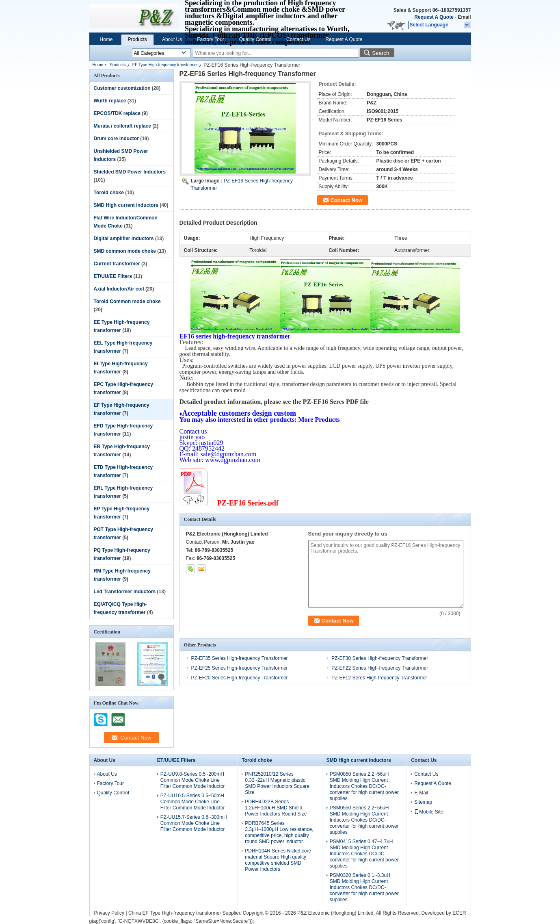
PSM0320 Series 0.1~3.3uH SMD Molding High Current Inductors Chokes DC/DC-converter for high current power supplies (364, 887)
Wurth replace (110, 101)
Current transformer (117, 264)
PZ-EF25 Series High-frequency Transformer (240, 668)
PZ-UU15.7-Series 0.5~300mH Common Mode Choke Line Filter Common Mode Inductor (194, 823)
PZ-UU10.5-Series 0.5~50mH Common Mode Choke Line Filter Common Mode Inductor (193, 802)
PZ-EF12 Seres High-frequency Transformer (379, 678)
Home (106, 39)
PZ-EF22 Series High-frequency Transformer (380, 668)
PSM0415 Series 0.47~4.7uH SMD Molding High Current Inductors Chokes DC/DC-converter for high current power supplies (364, 854)
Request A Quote (434, 17)
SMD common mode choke (125, 251)
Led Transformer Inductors (125, 592)
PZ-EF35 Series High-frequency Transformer (240, 658)
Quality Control (255, 39)
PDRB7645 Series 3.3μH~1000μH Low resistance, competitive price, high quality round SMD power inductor (279, 832)
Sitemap (423, 802)
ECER (459, 913)
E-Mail (421, 793)
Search (381, 53)
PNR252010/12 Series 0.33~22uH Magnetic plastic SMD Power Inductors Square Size (277, 783)
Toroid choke (109, 193)
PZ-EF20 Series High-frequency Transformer (240, 678)
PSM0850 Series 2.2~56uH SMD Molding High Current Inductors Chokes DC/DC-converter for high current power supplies (364, 786)
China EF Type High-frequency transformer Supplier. (186, 913)
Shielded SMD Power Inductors (130, 172)
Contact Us (298, 39)
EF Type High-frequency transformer (165, 65)
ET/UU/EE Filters (113, 276)
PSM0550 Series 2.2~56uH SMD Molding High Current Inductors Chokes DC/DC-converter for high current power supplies (364, 820)
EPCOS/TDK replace (117, 113)
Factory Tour (210, 39)
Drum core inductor (116, 139)
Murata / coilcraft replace (122, 126)
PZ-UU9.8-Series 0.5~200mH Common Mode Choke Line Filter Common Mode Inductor (193, 780)
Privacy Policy (109, 913)
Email (464, 17)
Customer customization (122, 88)
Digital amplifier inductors (124, 239)
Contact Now (347, 200)
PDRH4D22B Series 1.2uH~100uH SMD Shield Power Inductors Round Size (276, 808)
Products (137, 39)
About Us (172, 39)
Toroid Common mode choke (127, 301)
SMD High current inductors (126, 205)
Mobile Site (429, 812)
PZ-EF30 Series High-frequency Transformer (380, 658)
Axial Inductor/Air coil (119, 289)
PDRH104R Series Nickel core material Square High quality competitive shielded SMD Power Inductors (278, 860)
